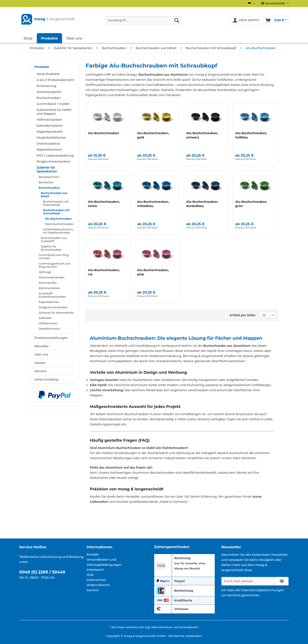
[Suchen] (177, 20)
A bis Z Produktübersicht (55, 80)
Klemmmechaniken (52, 277)
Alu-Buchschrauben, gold (153, 135)
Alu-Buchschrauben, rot (104, 272)
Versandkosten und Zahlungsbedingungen (104, 562)
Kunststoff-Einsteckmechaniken (52, 295)
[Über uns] (74, 38)
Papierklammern (49, 150)
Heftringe (45, 272)
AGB (90, 575)
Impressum (95, 570)
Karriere (40, 371)
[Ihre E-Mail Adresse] (248, 581)
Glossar (40, 363)
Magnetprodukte (50, 132)
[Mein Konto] (246, 20)
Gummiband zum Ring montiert (54, 257)
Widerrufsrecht (98, 585)
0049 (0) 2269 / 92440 (42, 572)
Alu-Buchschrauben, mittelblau (153, 204)
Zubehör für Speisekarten (47, 169)
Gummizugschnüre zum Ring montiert (55, 265)
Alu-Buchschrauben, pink (153, 272)
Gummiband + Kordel (53, 104)
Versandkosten (189, 627)
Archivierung (46, 86)
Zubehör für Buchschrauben (51, 248)
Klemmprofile (48, 283)
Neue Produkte (48, 74)
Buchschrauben (49, 98)
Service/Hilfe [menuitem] (273, 3)
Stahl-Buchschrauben (59, 224)
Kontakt (93, 554)
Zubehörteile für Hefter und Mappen (54, 112)
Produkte (42, 67)
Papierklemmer (49, 302)
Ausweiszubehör (49, 92)
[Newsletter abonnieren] (282, 581)
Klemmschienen (49, 288)
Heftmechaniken (49, 120)
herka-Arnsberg (46, 379)
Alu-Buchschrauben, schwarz (202, 135)
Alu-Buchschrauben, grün (251, 204)
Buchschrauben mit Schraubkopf (56, 212)
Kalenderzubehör (50, 126)
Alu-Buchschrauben (58, 219)
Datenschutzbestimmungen (262, 590)
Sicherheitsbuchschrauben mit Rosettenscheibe (60, 231)
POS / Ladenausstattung (55, 156)
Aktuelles (41, 346)
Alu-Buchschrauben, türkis (104, 204)
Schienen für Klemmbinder (56, 313)
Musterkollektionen (51, 138)
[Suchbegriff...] (143, 20)
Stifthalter (45, 318)
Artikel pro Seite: (243, 315)
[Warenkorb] (276, 20)
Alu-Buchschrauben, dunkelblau (202, 204)
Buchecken (46, 182)
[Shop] (28, 38)
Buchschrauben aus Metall (54, 195)
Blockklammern (49, 177)
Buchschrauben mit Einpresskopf (56, 203)
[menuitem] (143, 22)
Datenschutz (96, 580)
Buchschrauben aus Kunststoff (54, 240)
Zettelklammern (49, 329)
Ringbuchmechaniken (54, 162)
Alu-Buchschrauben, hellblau (251, 135)
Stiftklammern (48, 323)
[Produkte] (49, 38)
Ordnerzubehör (48, 144)
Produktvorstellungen (51, 338)
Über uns (41, 354)
